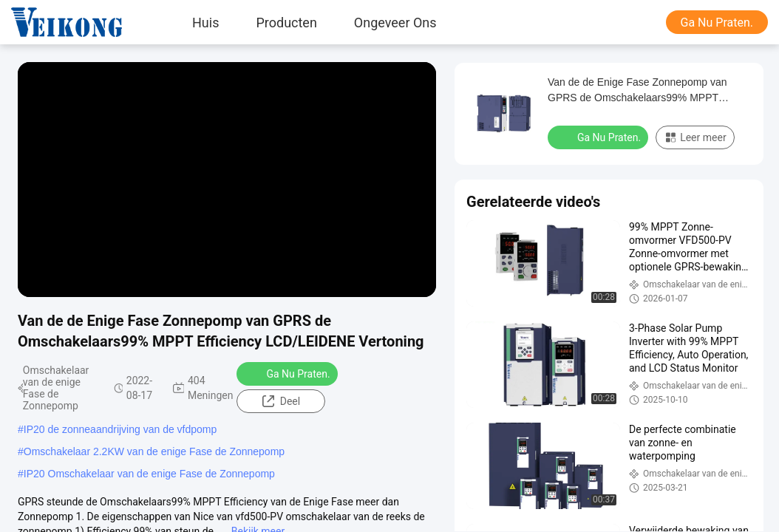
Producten (286, 22)
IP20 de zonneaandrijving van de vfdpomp (120, 429)
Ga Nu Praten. (717, 23)
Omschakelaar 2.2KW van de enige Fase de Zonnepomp (154, 451)
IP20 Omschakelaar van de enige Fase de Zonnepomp (149, 474)
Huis (205, 22)
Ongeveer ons (395, 22)
